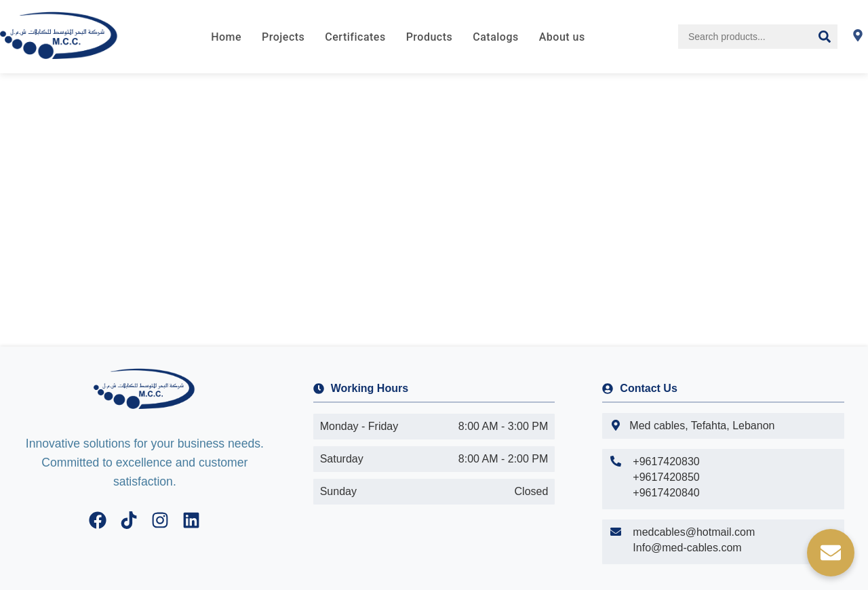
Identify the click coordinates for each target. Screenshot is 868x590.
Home (226, 37)
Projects (283, 37)
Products (430, 37)
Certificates (355, 37)
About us (562, 37)
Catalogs (495, 37)
